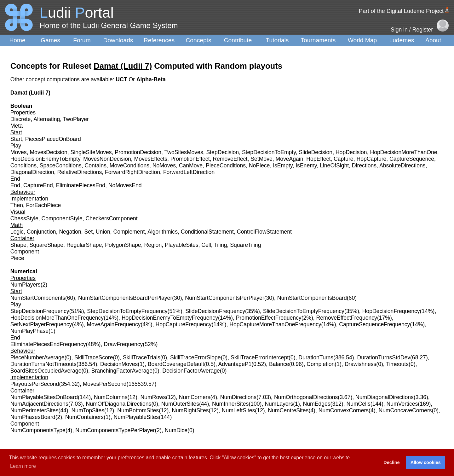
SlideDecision (316, 152)
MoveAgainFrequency (114, 324)
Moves (19, 152)
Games (50, 40)
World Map (362, 40)
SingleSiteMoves (91, 152)
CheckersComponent (111, 218)
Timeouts (397, 364)
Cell (206, 245)
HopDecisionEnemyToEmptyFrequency (170, 318)
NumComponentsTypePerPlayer (115, 430)
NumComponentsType (38, 430)
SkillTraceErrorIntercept (260, 357)
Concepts (198, 40)
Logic (17, 232)
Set (89, 232)
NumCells (358, 404)
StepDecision (222, 152)
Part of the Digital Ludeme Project (401, 11)
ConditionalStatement (207, 232)
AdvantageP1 (235, 364)
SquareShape (47, 245)
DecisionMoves (119, 364)
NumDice (176, 430)
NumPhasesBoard (33, 417)
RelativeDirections (80, 172)
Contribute (238, 40)
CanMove (191, 165)
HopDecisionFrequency (391, 311)
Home (17, 40)
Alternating (47, 119)
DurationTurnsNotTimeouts (43, 364)
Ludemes (402, 40)
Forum (82, 40)
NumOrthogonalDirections (306, 397)
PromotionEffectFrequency (269, 318)
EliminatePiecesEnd (81, 185)
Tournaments (318, 40)
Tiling (220, 245)
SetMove (261, 159)
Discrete (21, 119)
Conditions (23, 165)
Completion (321, 364)
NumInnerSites (230, 404)
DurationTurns (316, 357)
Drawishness (361, 364)
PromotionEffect (190, 159)
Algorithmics (163, 232)
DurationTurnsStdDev (384, 357)
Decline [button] (391, 462)
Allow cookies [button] (426, 462)
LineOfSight (334, 165)
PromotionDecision (138, 152)
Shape (18, 245)
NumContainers (84, 417)
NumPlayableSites (136, 417)
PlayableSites (182, 245)
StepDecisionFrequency (40, 311)
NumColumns (111, 397)
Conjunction (41, 232)
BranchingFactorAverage (122, 371)
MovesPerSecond (105, 384)
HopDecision (351, 152)
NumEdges (317, 404)
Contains (96, 165)
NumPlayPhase (29, 331)
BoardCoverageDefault (176, 364)
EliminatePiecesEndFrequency (48, 344)
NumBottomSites (138, 410)
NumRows (153, 397)
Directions (364, 165)
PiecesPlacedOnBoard (53, 139)
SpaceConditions (61, 165)
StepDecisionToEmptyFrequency (127, 311)
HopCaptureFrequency (183, 324)
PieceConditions (226, 165)
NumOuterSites (180, 404)
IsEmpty (283, 165)
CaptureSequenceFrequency (374, 324)
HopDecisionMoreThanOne (403, 152)
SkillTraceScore (94, 357)
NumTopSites (88, 410)
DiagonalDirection (32, 172)
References (159, 40)
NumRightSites (190, 410)
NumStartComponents (38, 298)
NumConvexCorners (344, 410)
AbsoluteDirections (402, 165)
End (15, 185)
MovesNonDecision (107, 159)
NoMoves (164, 165)
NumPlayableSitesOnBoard (44, 397)
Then (17, 205)
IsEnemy (306, 165)
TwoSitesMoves (184, 152)
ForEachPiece (44, 205)
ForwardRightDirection (132, 172)
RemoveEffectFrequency (347, 318)
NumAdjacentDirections (39, 404)
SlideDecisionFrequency (215, 311)
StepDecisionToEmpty (269, 152)
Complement (129, 232)
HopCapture (371, 159)
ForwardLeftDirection (189, 172)
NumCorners (195, 397)
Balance (279, 364)
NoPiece (259, 165)
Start (16, 139)
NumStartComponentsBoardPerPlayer (125, 298)
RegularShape (84, 245)
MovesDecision (48, 152)
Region (153, 245)
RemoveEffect (230, 159)
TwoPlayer (76, 119)
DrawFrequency (123, 344)
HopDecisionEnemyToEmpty (45, 159)
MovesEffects (151, 159)
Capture (344, 159)
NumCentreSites (288, 410)
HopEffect (318, 159)
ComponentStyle (62, 218)
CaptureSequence (412, 159)
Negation (70, 232)
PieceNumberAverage (37, 357)
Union (103, 232)
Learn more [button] (23, 466)
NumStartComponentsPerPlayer (224, 298)
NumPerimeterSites (34, 410)
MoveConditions (129, 165)
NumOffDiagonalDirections (118, 404)
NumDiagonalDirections (385, 397)
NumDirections (238, 397)
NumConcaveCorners (405, 410)
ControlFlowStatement (264, 232)
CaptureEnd (38, 185)
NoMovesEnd (125, 185)
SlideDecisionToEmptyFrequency (304, 311)
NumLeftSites (238, 410)
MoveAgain (290, 159)
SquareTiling (245, 245)
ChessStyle (24, 218)
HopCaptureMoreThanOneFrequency (275, 324)
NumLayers (279, 404)
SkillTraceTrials (142, 357)
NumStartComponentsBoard (312, 298)
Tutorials (277, 40)
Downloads (118, 40)
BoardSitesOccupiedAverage (46, 371)
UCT (122, 79)
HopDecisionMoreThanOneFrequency (57, 318)
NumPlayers (26, 285)
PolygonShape (123, 245)
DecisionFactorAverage (191, 371)
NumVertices (402, 404)
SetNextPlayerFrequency (41, 324)
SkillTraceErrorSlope (195, 357)
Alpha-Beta (151, 79)
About (433, 40)
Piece (17, 258)
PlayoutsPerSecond (35, 384)
